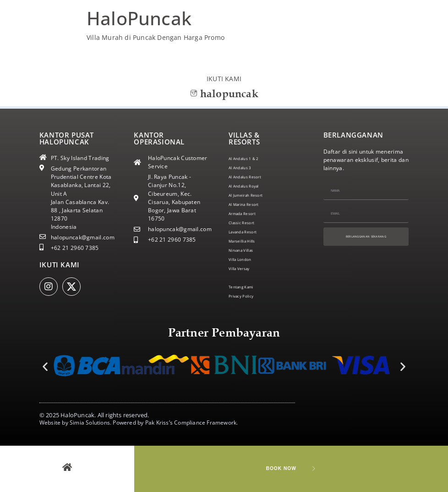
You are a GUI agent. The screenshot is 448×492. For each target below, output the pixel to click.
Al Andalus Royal (251, 186)
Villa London (245, 259)
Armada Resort (249, 213)
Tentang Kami (247, 287)
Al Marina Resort (251, 204)
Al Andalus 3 (245, 168)
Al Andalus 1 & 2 (251, 158)
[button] (45, 367)
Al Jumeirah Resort (253, 195)
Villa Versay (244, 268)
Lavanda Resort (249, 232)
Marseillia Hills (249, 241)
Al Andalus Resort (252, 177)
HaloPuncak (139, 18)
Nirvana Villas (247, 250)
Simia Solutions (90, 422)
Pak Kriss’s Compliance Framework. (192, 422)
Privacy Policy (247, 296)
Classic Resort (247, 223)
